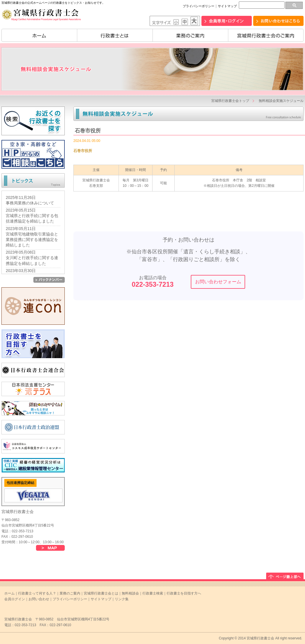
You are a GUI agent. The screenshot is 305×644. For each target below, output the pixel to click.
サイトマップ (227, 6)
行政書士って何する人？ (37, 593)
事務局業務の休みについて (30, 203)
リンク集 (122, 599)
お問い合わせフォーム (218, 282)
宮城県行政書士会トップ (230, 101)
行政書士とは (115, 35)
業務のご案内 (190, 35)
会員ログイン (15, 599)
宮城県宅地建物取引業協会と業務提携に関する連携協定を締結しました (32, 240)
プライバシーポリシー (199, 6)
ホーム (39, 35)
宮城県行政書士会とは (101, 593)
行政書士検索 (153, 593)
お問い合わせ (39, 599)
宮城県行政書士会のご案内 (266, 35)
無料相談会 (130, 593)
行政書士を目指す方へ (184, 593)
